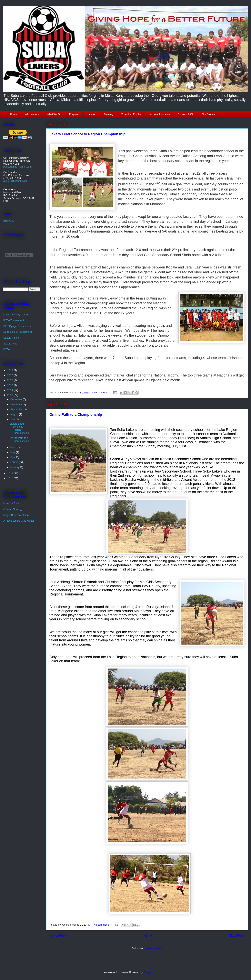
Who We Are (32, 114)
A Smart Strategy (13, 509)
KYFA (7, 349)
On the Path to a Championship (76, 415)
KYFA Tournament (14, 320)
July (13, 419)
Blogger (148, 972)
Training (108, 114)
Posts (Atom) (155, 948)
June (14, 447)
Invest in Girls (11, 503)
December (17, 399)
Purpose (74, 114)
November (17, 404)
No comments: (101, 392)
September (17, 409)
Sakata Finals (11, 338)
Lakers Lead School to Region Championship (87, 134)
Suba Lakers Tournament (18, 332)
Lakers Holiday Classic (16, 315)
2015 (10, 385)
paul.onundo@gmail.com (17, 167)
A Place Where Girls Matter (19, 521)
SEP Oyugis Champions (17, 326)
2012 (10, 473)
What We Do (54, 114)
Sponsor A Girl (186, 114)
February (16, 462)
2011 (10, 478)
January (15, 467)
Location (91, 114)
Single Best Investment (16, 515)
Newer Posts (58, 936)
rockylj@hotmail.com (15, 181)
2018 (10, 370)
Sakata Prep (10, 344)
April (13, 457)
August (15, 414)
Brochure (9, 221)
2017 (10, 375)
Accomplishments (160, 114)
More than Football (131, 114)
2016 (10, 380)
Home (14, 114)
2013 (10, 395)
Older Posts (237, 936)
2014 (10, 390)
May (13, 452)
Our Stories (208, 114)
